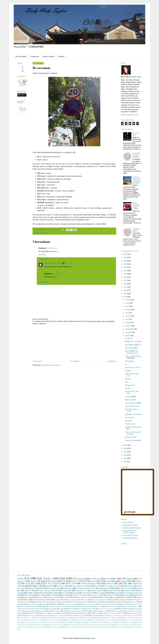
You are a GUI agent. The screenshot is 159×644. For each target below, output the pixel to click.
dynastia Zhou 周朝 (89, 627)
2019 (125, 294)
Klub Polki (40, 597)
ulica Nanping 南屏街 (124, 627)
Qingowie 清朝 (30, 591)
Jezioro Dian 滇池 (88, 593)
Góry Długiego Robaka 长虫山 (25, 622)
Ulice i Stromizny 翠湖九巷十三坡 (65, 616)
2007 (125, 254)
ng (126, 364)
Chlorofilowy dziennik (130, 525)
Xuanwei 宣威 (120, 625)
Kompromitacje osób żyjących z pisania (130, 532)
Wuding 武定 (89, 625)
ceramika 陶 (82, 616)
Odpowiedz (42, 255)
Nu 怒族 (123, 622)
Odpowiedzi (45, 259)
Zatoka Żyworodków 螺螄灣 (42, 627)
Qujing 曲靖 (118, 618)
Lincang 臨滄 (102, 593)
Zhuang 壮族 (53, 609)
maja (127, 313)
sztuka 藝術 (110, 581)
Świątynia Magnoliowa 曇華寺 (102, 600)
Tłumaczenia (35, 56)
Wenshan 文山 (52, 620)
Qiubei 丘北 (110, 618)
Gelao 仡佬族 (44, 611)
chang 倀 (128, 371)
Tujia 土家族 (37, 606)
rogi (126, 382)
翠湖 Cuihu (70, 583)
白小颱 (23, 69)
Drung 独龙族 (33, 611)
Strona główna (75, 361)
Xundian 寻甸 (130, 625)
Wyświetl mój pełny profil (130, 115)
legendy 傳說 (126, 581)
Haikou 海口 (39, 622)
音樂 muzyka (127, 579)
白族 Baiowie (68, 588)
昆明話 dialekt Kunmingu (52, 588)
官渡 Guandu (104, 616)
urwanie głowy (130, 417)
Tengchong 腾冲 (47, 616)
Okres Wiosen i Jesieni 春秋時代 (88, 597)
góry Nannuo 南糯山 (102, 627)
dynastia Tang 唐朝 (97, 591)
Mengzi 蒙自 (21, 604)
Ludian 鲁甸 (75, 622)
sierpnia (128, 323)
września (128, 326)
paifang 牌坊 (113, 627)
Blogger (93, 638)
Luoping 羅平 (27, 606)
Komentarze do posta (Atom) (50, 365)
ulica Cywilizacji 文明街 (109, 620)
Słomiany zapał (130, 424)
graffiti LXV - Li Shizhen (133, 342)
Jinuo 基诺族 (59, 618)
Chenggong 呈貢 (121, 602)
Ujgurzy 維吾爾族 (29, 602)
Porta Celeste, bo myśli (131, 535)
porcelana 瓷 (54, 613)
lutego (128, 303)
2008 (125, 257)
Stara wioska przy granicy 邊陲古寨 (59, 625)
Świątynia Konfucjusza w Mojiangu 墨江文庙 (137, 180)
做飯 (63, 578)
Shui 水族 (34, 625)
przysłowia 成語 (63, 586)
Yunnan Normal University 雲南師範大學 (111, 609)
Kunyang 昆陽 (78, 618)
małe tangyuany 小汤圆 (133, 403)
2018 (125, 290)
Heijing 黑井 (44, 593)
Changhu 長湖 (114, 616)
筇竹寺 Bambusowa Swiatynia (81, 606)
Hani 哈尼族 (54, 595)
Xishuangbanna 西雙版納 (107, 588)
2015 (125, 281)
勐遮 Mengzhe (93, 616)
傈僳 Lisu (54, 604)
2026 (125, 462)
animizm (68, 627)
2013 (125, 274)
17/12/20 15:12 (52, 248)
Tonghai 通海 (42, 609)
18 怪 (34, 593)
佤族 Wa (118, 600)
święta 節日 (30, 583)
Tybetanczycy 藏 (85, 600)
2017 (125, 287)
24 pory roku (103, 604)
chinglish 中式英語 (113, 595)
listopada (129, 332)
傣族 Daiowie (129, 586)
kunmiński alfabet (136, 230)
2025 (125, 458)
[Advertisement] (74, 342)
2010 (125, 264)
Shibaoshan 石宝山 (33, 604)
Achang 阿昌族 (65, 613)
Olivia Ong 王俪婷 (131, 348)
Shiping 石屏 (98, 602)
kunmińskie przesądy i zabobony (136, 155)
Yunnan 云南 (35, 581)
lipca (127, 319)
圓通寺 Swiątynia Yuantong (68, 604)
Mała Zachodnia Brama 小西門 (75, 611)
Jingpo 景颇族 (64, 609)
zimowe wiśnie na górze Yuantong (133, 433)
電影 (125, 583)
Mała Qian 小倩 (130, 400)
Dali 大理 (97, 586)
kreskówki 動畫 (130, 591)
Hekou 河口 (125, 604)
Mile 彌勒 (103, 622)
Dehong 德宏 (76, 613)
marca (128, 306)
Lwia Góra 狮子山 (93, 622)
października (130, 329)
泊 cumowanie (130, 385)
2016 (125, 284)
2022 (125, 448)
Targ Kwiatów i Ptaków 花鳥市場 (37, 620)
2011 (125, 267)
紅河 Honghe (42, 595)
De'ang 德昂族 (124, 616)
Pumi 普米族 (101, 618)
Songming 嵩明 (43, 625)
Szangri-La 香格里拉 (105, 611)
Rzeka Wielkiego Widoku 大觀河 (81, 602)
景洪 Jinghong (29, 595)
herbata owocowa (131, 437)
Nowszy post (37, 361)
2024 (125, 455)
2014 (125, 277)
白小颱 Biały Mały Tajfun (53, 263)
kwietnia (128, 310)
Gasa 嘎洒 (121, 620)
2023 (125, 452)
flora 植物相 (111, 579)
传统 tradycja (51, 581)
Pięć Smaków (130, 361)
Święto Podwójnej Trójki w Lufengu (136, 206)
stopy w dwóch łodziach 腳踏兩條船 (133, 357)
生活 (64, 581)
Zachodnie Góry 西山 (80, 595)
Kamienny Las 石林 (99, 606)
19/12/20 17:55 (58, 274)
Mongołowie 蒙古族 (113, 622)
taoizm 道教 (36, 588)
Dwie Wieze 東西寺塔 (136, 616)
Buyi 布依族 (127, 600)
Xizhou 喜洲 (62, 620)
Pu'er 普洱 (105, 597)
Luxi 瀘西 (84, 622)
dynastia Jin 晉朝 (35, 613)
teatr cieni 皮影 (96, 620)
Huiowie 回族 (29, 597)
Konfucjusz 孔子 (81, 591)
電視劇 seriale (114, 593)
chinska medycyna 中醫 (91, 583)
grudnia (128, 336)
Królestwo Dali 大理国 (114, 606)
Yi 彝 (39, 586)
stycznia (128, 300)
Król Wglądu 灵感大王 (133, 345)
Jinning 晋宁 (50, 618)
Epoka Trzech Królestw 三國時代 (28, 618)
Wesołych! (129, 421)
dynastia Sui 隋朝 (77, 627)
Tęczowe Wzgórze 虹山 (77, 625)
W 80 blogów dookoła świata (86, 588)
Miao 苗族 (65, 595)
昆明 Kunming (79, 579)
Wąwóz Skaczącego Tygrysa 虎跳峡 (105, 625)
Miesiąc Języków (72, 600)
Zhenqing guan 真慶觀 (58, 627)
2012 (125, 271)
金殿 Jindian (53, 602)
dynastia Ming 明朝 (114, 591)
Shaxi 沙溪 (116, 597)
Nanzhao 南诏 (64, 602)
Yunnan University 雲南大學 (48, 591)
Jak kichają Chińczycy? (133, 406)
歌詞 (31, 586)
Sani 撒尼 (74, 609)
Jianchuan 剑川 (49, 622)
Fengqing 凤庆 (59, 600)
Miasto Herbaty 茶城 (90, 618)
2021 (125, 445)
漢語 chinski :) (44, 233)
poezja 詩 (49, 586)
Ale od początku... (21, 56)
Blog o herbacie (128, 522)
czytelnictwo (95, 579)
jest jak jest (129, 338)
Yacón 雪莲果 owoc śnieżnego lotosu (132, 352)
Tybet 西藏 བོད (128, 597)
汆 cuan (128, 379)
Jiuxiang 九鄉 (68, 618)
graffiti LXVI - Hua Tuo (133, 368)
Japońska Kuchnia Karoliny (132, 528)
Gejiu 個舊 (42, 618)
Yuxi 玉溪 (65, 593)
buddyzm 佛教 (112, 583)
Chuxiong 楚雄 (68, 597)
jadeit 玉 (45, 613)
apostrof (128, 388)
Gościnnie (61, 56)
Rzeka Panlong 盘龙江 (28, 609)
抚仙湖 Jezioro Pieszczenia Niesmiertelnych (57, 606)
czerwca (128, 316)
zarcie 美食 (23, 578)
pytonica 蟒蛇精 (130, 397)
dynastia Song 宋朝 (97, 595)
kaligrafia (75, 593)
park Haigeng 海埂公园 (84, 620)
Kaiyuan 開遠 (59, 622)
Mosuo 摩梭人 (99, 613)
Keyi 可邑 (67, 622)
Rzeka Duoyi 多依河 (34, 616)
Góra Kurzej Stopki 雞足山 (133, 620)
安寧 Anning (136, 609)
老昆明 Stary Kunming (50, 583)
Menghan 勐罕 (92, 611)
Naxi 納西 (55, 593)
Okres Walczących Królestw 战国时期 (117, 613)
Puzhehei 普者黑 (129, 595)
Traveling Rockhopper (130, 538)
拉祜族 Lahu (42, 602)
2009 (125, 261)
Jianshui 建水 (67, 591)
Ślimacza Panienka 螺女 (133, 440)
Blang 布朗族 (109, 602)
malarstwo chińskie (53, 597)
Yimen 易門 (45, 604)
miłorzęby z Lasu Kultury (133, 414)
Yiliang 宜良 (91, 609)
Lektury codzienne (49, 56)
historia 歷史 (95, 581)
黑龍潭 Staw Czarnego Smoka (88, 604)
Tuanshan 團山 (119, 611)
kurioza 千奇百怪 (78, 581)
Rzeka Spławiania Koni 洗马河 (132, 618)
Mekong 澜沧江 (87, 613)
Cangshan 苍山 (114, 604)
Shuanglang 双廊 (22, 620)
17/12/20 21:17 (70, 263)
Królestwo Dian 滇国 (57, 611)
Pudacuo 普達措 (132, 622)
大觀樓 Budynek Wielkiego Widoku (39, 600)
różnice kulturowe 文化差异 (81, 586)
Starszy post (111, 361)
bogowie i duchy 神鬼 (126, 588)
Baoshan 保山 (21, 611)
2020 (125, 297)
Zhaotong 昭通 (71, 620)
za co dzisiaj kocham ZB (112, 586)
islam (128, 609)
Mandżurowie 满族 (134, 602)
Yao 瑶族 (82, 609)
